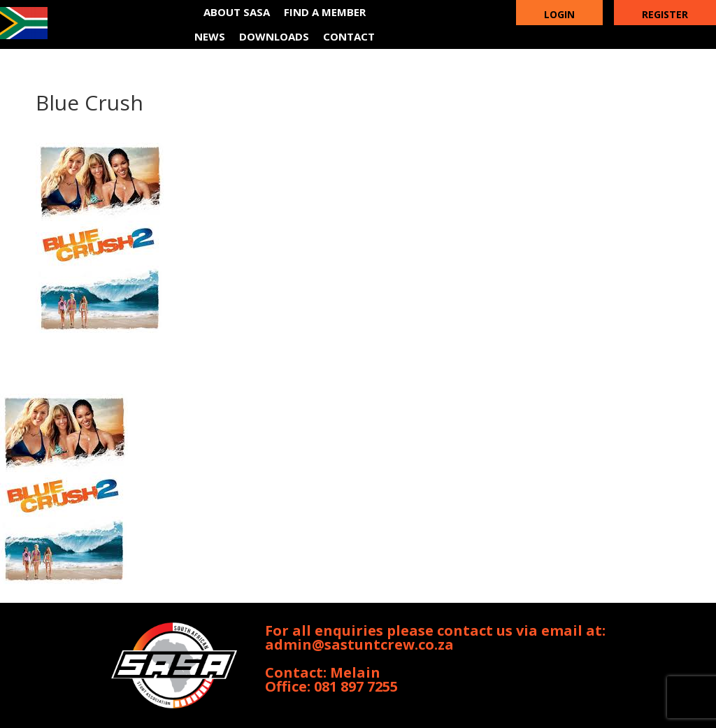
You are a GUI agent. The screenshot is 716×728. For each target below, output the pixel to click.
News (210, 36)
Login (559, 14)
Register (665, 14)
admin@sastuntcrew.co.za (359, 644)
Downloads (274, 36)
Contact (349, 36)
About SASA (237, 12)
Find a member (325, 12)
